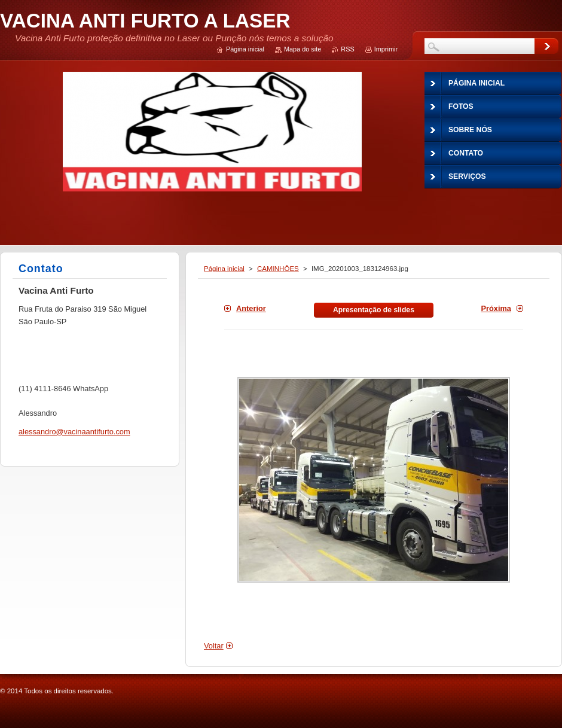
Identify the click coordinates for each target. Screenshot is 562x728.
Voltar (214, 646)
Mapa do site (303, 49)
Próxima (496, 308)
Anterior (251, 308)
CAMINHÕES (278, 269)
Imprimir (386, 49)
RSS (347, 49)
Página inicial (224, 269)
